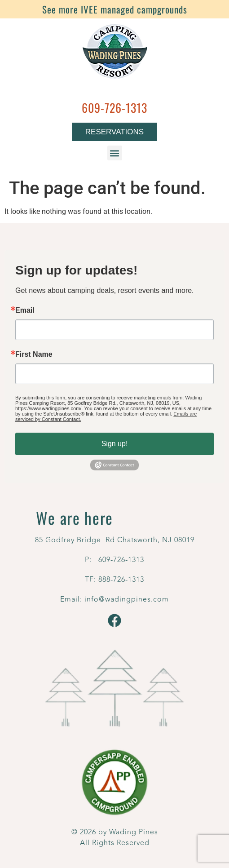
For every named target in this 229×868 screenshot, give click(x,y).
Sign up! (115, 444)
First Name (34, 354)
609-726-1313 (114, 108)
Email (25, 310)
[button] (115, 153)
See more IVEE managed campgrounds (115, 9)
